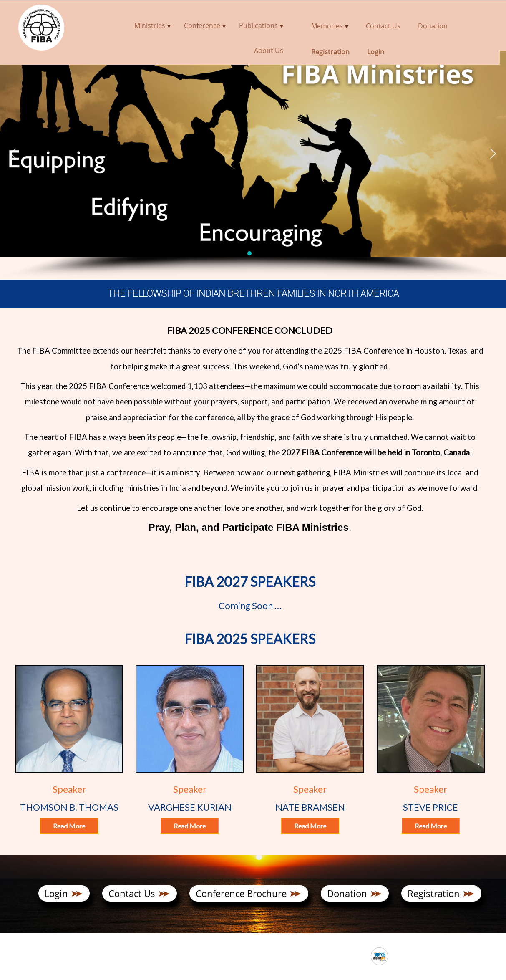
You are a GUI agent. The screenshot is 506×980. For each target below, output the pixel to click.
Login (56, 893)
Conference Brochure (241, 893)
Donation (347, 893)
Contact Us (132, 893)
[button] (13, 154)
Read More (69, 826)
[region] (253, 165)
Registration (434, 893)
